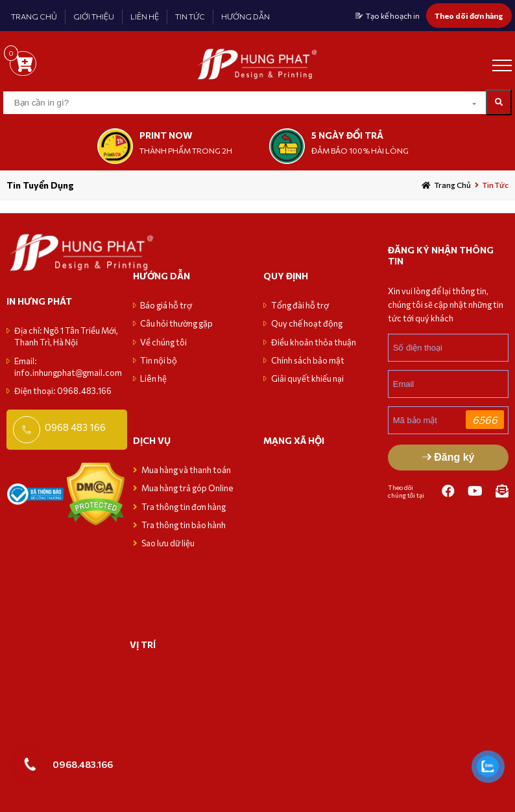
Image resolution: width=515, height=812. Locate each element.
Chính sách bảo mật (308, 360)
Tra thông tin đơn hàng (184, 507)
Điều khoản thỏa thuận (314, 342)
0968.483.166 (83, 764)
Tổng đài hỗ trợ (300, 305)
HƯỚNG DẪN (246, 16)
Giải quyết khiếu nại (307, 378)
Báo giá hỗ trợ (166, 305)
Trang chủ (453, 185)
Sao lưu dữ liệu (168, 543)
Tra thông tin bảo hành (184, 525)
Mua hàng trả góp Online (187, 488)
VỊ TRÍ (143, 644)
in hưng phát (39, 301)
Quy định (286, 276)
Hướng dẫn (162, 276)
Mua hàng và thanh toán (187, 470)
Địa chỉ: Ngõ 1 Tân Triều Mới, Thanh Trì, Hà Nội (66, 336)
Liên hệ (153, 378)
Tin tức (496, 185)
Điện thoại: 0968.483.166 (63, 391)
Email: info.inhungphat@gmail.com (68, 367)
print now (166, 135)
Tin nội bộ (159, 360)
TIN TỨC (190, 16)
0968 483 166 (75, 427)
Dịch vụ (152, 440)
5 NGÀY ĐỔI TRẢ (347, 135)
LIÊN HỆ (145, 16)
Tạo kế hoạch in (393, 16)
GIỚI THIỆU (94, 16)
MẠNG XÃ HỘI (294, 440)
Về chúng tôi (163, 342)
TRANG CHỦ (34, 16)
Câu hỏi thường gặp (176, 323)
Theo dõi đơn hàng (469, 16)
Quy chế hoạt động (307, 323)
